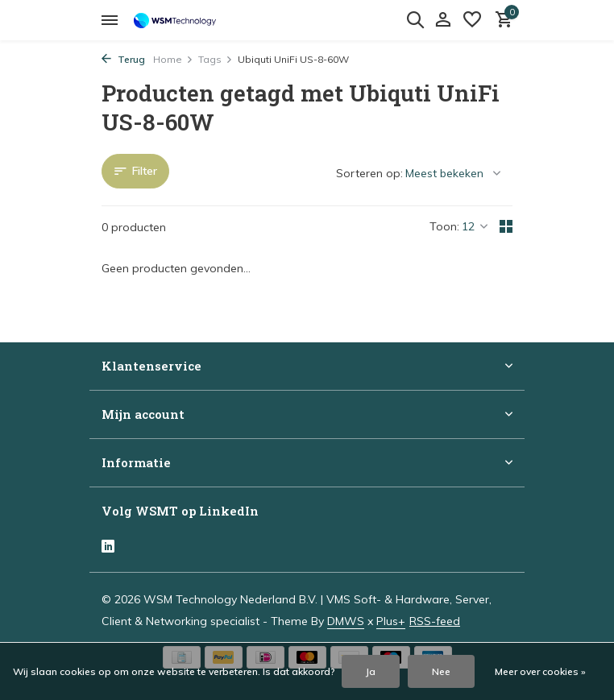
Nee (441, 671)
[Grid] (506, 226)
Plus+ (391, 621)
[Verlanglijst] (472, 21)
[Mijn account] (443, 21)
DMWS (346, 621)
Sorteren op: (369, 173)
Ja (371, 671)
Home (173, 59)
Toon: (444, 226)
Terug (123, 59)
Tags (216, 59)
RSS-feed (435, 621)
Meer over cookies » (540, 671)
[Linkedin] (108, 548)
